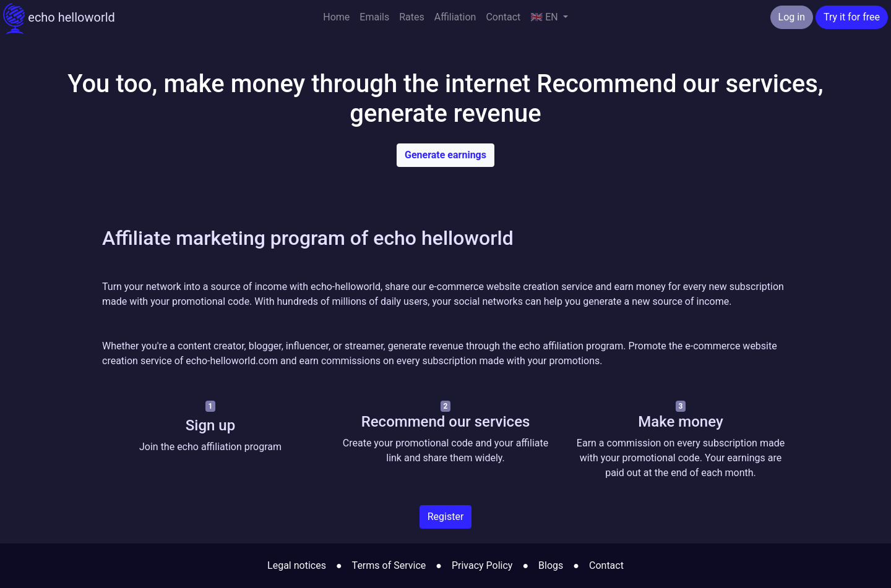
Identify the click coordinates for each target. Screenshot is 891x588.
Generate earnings (445, 155)
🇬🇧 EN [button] (545, 17)
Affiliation (455, 17)
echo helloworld (59, 19)
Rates (412, 17)
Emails (374, 17)
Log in (792, 17)
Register (446, 517)
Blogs (551, 565)
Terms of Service (389, 565)
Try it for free (852, 17)
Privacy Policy (482, 565)
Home (336, 17)
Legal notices (297, 565)
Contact (503, 17)
